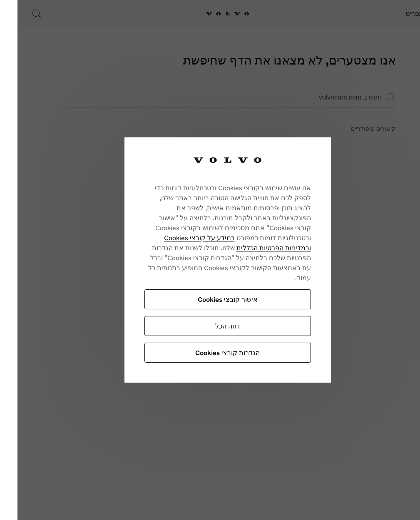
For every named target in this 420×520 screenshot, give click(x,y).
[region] (204, 260)
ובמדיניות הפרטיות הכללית (250, 248)
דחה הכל (204, 326)
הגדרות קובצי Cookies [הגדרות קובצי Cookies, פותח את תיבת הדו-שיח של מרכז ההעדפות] (204, 352)
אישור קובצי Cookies (204, 299)
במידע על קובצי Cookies (176, 238)
